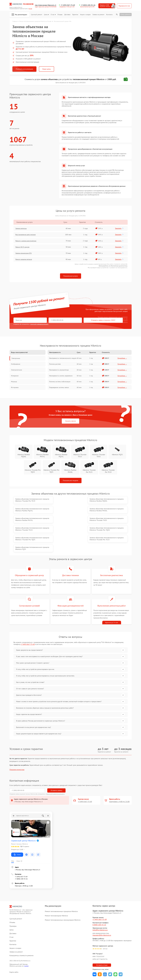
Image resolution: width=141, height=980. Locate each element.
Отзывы (60, 15)
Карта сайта (14, 949)
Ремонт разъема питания (26, 259)
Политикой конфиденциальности (55, 770)
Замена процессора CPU (25, 253)
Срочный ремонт (37, 15)
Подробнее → (122, 358)
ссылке (26, 942)
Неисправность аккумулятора (59, 370)
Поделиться (95, 951)
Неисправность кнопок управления (61, 376)
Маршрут (17, 831)
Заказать (120, 228)
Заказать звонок (70, 421)
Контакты (109, 15)
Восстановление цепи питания (28, 235)
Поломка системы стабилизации (60, 382)
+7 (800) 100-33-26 (88, 5)
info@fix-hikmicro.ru (100, 906)
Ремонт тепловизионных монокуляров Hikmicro (63, 896)
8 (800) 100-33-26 (99, 901)
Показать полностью (17, 746)
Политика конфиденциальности (71, 967)
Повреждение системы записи (59, 388)
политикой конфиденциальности (39, 324)
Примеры (13, 903)
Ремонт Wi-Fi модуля (24, 247)
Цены (46, 15)
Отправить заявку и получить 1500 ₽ (75, 320)
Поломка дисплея (55, 364)
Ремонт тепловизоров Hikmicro (56, 892)
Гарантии (75, 15)
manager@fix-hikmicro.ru (102, 912)
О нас (53, 15)
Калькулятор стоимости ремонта (21, 932)
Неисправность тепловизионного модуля (63, 358)
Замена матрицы (23, 229)
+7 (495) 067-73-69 (68, 5)
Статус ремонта (126, 14)
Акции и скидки (85, 15)
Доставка (67, 15)
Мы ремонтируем (20, 15)
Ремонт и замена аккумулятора (28, 241)
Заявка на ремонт (98, 15)
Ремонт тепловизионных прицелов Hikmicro (61, 888)
